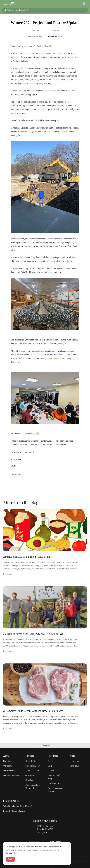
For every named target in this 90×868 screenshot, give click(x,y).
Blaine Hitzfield (35, 37)
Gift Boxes (30, 775)
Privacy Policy (12, 853)
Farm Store (75, 761)
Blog (50, 766)
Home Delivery (32, 761)
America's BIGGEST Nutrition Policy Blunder (28, 557)
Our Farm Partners (11, 775)
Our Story (7, 761)
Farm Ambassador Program (55, 790)
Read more (8, 574)
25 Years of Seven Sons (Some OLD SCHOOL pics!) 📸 (33, 634)
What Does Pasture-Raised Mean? (18, 806)
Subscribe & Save (33, 766)
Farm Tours (75, 766)
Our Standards (9, 771)
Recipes (51, 761)
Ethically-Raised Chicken (14, 811)
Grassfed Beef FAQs (54, 777)
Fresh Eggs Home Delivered (33, 786)
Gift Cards (30, 780)
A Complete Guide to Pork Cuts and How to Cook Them (33, 711)
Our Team (7, 766)
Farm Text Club (32, 771)
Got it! (10, 859)
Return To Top (45, 745)
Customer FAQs (54, 783)
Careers (51, 771)
